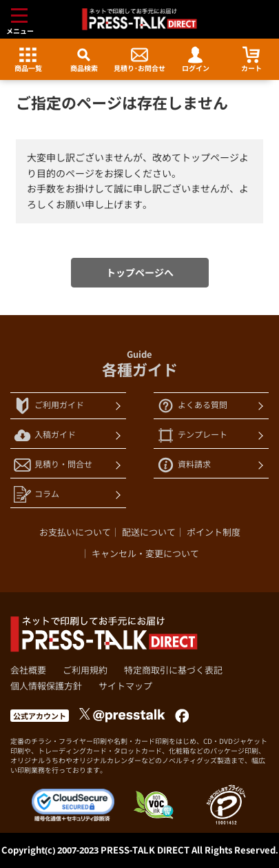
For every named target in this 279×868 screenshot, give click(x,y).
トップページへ (140, 273)
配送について (149, 532)
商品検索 (84, 60)
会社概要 (28, 670)
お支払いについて (75, 532)
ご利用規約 (85, 670)
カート (251, 60)
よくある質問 (192, 406)
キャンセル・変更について (145, 554)
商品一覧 (28, 60)
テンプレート (192, 435)
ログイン (196, 60)
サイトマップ (125, 686)
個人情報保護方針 (46, 686)
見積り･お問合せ (139, 60)
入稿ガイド (45, 435)
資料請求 (184, 465)
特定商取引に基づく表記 (173, 670)
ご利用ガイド (49, 406)
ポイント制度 (214, 532)
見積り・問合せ (53, 465)
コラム (37, 495)
